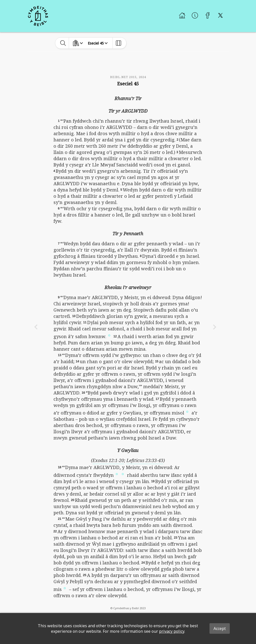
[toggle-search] (63, 43)
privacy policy (172, 631)
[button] (109, 335)
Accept (220, 628)
